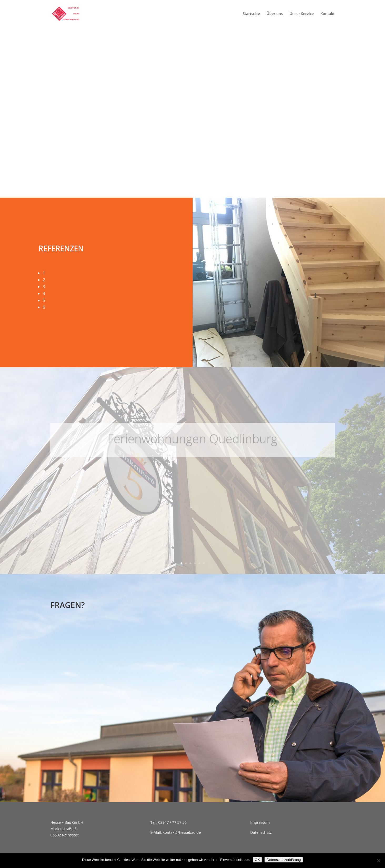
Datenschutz (261, 832)
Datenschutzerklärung (284, 860)
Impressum (260, 822)
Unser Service (302, 14)
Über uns (275, 14)
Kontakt (328, 14)
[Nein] (378, 861)
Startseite (251, 14)
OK (257, 860)
